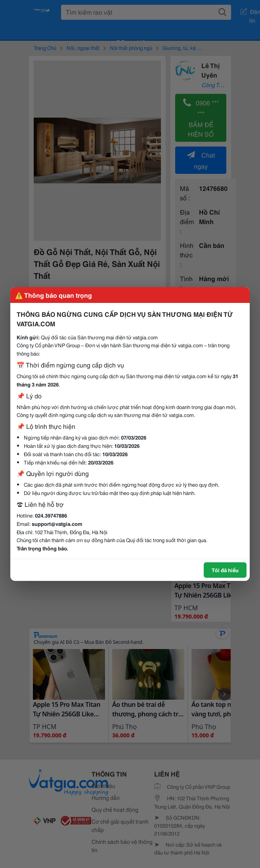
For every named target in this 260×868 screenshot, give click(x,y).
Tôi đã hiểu (225, 570)
